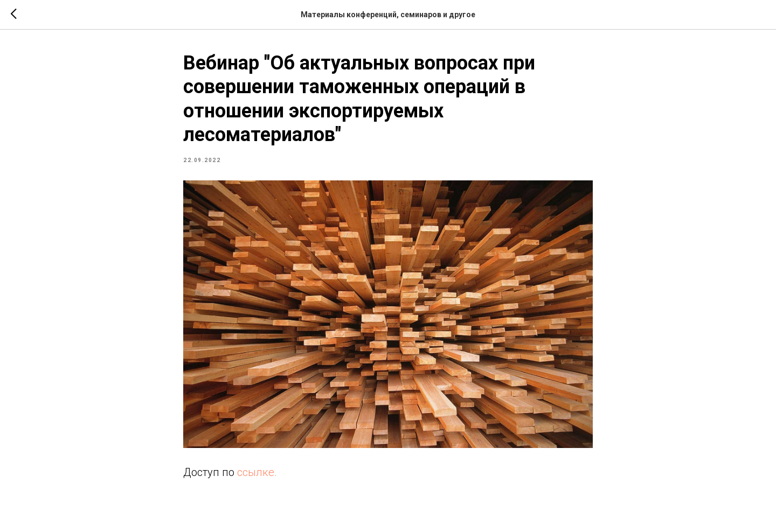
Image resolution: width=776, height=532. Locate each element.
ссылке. (257, 472)
